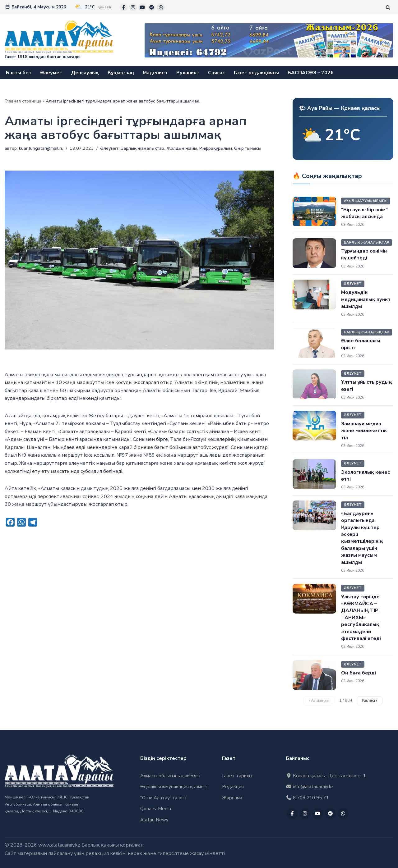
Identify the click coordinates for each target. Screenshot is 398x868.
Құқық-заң (121, 73)
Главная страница (23, 101)
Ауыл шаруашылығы (366, 201)
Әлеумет (51, 73)
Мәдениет (155, 73)
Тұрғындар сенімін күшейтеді (364, 254)
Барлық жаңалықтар (142, 148)
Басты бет (19, 73)
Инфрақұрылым (216, 148)
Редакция (233, 787)
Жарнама (232, 798)
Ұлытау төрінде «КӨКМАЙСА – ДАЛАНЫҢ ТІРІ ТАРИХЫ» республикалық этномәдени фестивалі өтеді (361, 618)
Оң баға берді (359, 673)
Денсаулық (85, 73)
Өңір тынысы (248, 148)
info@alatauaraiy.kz (310, 787)
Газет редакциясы (256, 73)
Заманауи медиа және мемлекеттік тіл (364, 431)
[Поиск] (388, 7)
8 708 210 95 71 (307, 798)
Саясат (217, 73)
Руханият (188, 73)
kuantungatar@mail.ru (41, 148)
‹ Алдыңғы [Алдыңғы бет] (319, 701)
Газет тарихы (237, 776)
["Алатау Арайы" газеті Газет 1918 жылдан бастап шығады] (59, 40)
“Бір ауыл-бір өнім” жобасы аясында (364, 213)
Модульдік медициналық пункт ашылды (366, 299)
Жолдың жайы (182, 148)
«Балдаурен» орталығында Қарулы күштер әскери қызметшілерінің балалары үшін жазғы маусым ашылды (362, 538)
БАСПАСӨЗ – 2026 (311, 73)
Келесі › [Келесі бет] (370, 701)
